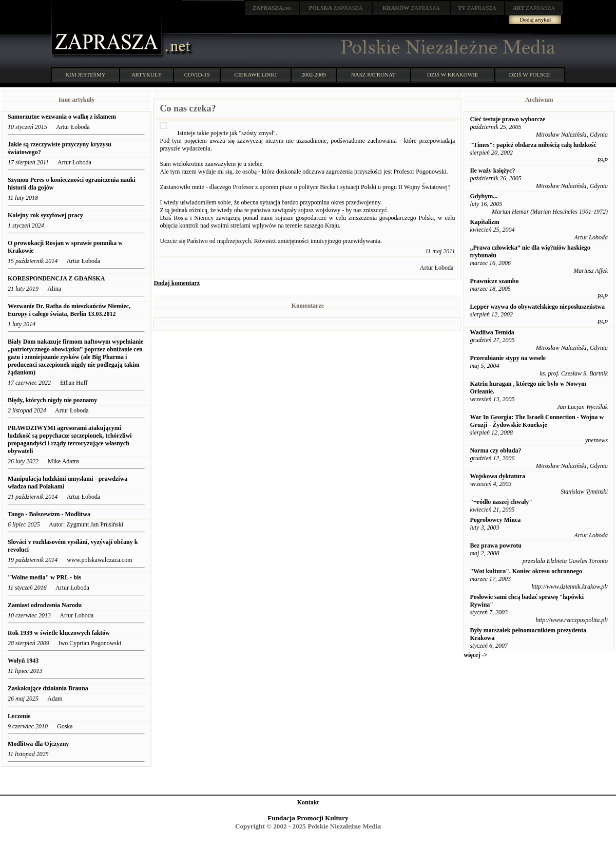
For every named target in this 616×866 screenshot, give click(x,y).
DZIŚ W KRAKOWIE (453, 74)
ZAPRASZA (336, 8)
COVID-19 (197, 74)
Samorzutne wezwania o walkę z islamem (62, 117)
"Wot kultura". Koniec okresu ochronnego (526, 571)
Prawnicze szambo (494, 281)
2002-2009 (314, 74)
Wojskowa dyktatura (497, 476)
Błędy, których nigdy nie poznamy (52, 400)
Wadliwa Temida (492, 332)
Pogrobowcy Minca (495, 520)
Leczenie (19, 716)
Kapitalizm (484, 222)
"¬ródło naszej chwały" (501, 502)
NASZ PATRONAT (373, 74)
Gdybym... (484, 196)
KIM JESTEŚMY (85, 74)
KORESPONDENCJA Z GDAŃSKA (56, 278)
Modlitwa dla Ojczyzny (38, 744)
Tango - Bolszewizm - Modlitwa (49, 514)
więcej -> (475, 655)
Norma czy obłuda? (495, 450)
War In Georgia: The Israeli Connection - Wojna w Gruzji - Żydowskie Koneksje (537, 421)
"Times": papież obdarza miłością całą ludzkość (533, 145)
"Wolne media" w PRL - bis (44, 577)
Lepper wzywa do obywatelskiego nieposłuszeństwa (537, 307)
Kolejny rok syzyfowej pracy (45, 215)
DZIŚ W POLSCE (530, 74)
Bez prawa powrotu (495, 545)
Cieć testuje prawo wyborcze (507, 119)
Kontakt (308, 802)
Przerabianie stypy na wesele (508, 358)
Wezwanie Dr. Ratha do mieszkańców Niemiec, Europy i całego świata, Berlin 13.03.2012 (69, 310)
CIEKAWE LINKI (256, 74)
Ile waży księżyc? (492, 171)
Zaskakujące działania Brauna (48, 688)
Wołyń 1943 (24, 661)
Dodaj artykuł (536, 20)
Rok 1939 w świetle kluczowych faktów (60, 633)
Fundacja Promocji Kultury (308, 818)
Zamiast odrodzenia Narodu (45, 605)
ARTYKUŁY (147, 74)
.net (272, 8)
